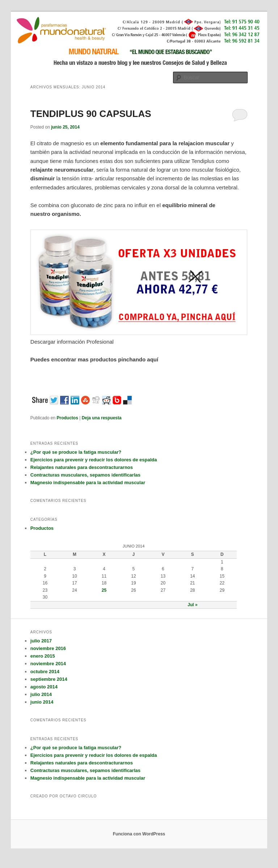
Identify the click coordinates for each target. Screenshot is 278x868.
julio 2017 (41, 641)
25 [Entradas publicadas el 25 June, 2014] (104, 590)
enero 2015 (43, 656)
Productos (68, 418)
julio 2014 (41, 694)
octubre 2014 (45, 672)
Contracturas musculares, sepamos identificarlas (85, 475)
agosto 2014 (44, 687)
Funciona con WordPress (139, 834)
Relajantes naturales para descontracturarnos (82, 467)
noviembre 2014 (48, 664)
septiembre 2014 (49, 679)
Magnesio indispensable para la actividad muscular (88, 483)
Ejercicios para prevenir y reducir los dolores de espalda (94, 460)
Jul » (192, 605)
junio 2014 (42, 702)
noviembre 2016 (48, 648)
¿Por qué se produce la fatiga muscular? (76, 452)
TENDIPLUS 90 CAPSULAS (91, 114)
